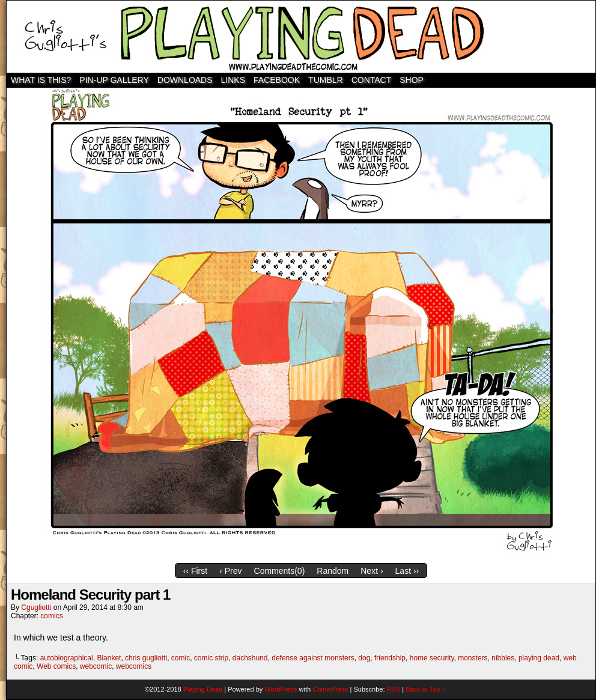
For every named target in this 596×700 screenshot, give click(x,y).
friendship (390, 658)
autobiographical (67, 658)
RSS (394, 689)
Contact (372, 80)
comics (51, 616)
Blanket (109, 658)
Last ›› (407, 571)
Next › (372, 571)
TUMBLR (326, 80)
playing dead (539, 658)
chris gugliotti (146, 658)
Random (333, 571)
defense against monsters (313, 658)
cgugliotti (36, 607)
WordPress (281, 689)
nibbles (503, 658)
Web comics (56, 666)
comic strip (211, 658)
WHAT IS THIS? (41, 80)
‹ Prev (230, 571)
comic (181, 658)
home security (432, 658)
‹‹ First (195, 571)
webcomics (134, 666)
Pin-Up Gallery (114, 80)
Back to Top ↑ (425, 689)
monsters (473, 658)
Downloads (185, 80)
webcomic (96, 666)
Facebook (277, 80)
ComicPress (330, 689)
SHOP (412, 80)
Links (233, 80)
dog (364, 658)
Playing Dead (301, 37)
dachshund (250, 658)
